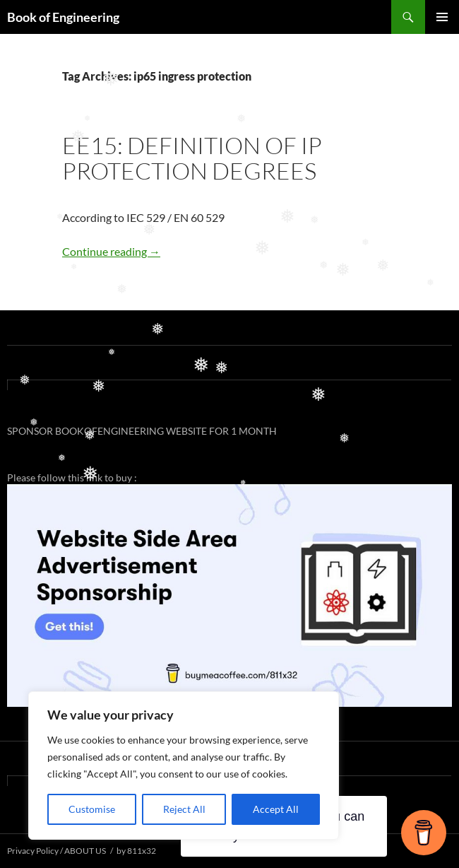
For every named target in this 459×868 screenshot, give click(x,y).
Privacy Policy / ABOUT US (56, 851)
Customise (92, 809)
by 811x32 (136, 851)
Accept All (276, 809)
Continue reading (111, 251)
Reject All (184, 809)
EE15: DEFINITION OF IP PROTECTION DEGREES (192, 158)
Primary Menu (442, 17)
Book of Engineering (63, 17)
